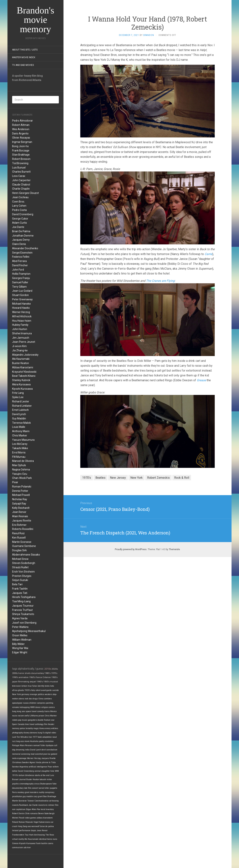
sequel (33, 682)
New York (17, 694)
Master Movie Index (24, 57)
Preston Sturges (22, 576)
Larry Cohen (19, 206)
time (52, 771)
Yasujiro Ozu (20, 474)
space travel (31, 711)
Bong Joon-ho (20, 146)
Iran (30, 737)
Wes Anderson (21, 129)
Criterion (47, 677)
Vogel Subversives (42, 822)
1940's (40, 682)
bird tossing (39, 835)
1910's (15, 775)
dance (38, 707)
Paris (14, 792)
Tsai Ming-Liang (21, 601)
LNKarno (34, 716)
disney (27, 733)
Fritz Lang (18, 393)
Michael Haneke (21, 304)
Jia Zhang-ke (20, 350)
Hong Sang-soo (24, 826)
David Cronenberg (23, 214)
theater (51, 724)
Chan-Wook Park (22, 478)
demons (34, 733)
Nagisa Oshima (21, 470)
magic (36, 728)
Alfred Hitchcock (22, 316)
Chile (27, 813)
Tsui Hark (29, 835)
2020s (55, 669)
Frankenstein (18, 835)
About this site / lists (25, 50)
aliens (21, 699)
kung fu (41, 733)
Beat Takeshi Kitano (24, 376)
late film (28, 788)
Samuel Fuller (20, 282)
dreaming (20, 750)
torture (22, 775)
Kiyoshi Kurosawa (22, 389)
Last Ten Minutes (20, 737)
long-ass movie (23, 741)
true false (32, 686)
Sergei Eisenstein (22, 253)
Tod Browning (20, 163)
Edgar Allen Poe (33, 809)
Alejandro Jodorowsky (25, 355)
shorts (28, 673)
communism (18, 848)
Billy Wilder (18, 644)
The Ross (50, 835)
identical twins (46, 839)
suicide (56, 690)
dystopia (50, 745)
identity (41, 686)
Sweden (25, 762)
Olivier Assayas (21, 138)
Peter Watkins (20, 627)
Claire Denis (19, 244)
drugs (35, 699)
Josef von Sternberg (24, 623)
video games (31, 818)
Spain (15, 724)
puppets (53, 788)
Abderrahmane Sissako (26, 555)
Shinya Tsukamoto (23, 614)
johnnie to (46, 762)
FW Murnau (19, 457)
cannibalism (52, 750)
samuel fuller (39, 745)
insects (15, 805)
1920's (28, 690)
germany (25, 694)
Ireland (15, 831)
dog (14, 750)
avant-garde (46, 690)
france (39, 677)
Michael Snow (20, 559)
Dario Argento (20, 134)
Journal (22, 779)
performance (25, 831)
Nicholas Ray (20, 499)
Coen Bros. (18, 202)
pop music (23, 720)
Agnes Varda (20, 618)
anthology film (41, 724)
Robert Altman (21, 125)
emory (48, 728)
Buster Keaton (21, 363)
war (53, 720)
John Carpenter (21, 180)
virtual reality (18, 839)
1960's (32, 677)
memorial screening (21, 754)
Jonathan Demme (23, 236)
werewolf (35, 826)
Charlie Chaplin (21, 189)
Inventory (50, 809)
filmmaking (24, 682)
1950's (54, 677)
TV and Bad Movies (23, 65)
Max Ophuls (19, 465)
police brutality (26, 728)
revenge (34, 694)
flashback (24, 805)
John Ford (18, 270)
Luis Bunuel (19, 168)
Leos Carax (19, 176)
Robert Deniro (18, 813)
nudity (42, 792)
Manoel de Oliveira (23, 461)
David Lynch (19, 414)
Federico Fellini (21, 257)
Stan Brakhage (21, 155)
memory (16, 728)
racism (21, 716)
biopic (34, 831)
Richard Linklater (22, 406)
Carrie (208, 254)
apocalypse (17, 703)
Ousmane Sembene (24, 546)
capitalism (21, 809)
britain (24, 686)
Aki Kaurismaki (21, 359)
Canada (21, 724)
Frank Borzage (21, 151)
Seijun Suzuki (20, 580)
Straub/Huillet (20, 567)
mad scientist (37, 754)
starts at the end (42, 775)
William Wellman (22, 640)
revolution (49, 741)
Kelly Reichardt (21, 508)
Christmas (17, 762)
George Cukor (20, 219)
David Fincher (20, 265)
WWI (57, 771)
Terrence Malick (21, 423)
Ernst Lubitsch (20, 410)
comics (52, 707)
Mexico (53, 711)
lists (52, 686)
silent (38, 690)
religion (45, 707)
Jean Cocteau (20, 197)
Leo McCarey (20, 444)
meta (14, 758)
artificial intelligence (38, 767)
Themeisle (174, 549)
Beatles (100, 478)
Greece (15, 843)
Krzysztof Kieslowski (24, 372)
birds (47, 686)
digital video (51, 733)
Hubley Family (20, 325)
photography (18, 733)
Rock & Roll (182, 478)
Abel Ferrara (19, 261)
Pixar (15, 482)
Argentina (24, 767)
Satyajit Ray (19, 504)
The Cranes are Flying (160, 281)
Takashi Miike (20, 448)
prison (41, 716)
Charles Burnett (21, 172)
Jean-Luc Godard (22, 291)
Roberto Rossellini (23, 529)
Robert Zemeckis (158, 478)
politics (41, 694)
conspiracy (50, 792)
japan (15, 682)
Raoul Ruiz (18, 533)
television (17, 686)
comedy (41, 711)
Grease (201, 380)
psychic (15, 784)
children (33, 703)
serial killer (44, 788)
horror (21, 673)
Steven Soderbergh (24, 563)
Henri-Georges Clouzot (25, 193)
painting (50, 703)
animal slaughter (42, 771)
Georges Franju (21, 278)
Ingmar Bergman (22, 142)
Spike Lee (18, 397)
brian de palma (47, 826)
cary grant (38, 796)
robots (15, 720)
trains (47, 711)
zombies (48, 699)
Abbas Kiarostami (23, 367)
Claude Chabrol (21, 185)
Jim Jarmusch (21, 338)
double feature (44, 720)
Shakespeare (46, 784)
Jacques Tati (20, 593)
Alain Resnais (20, 516)
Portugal (16, 745)
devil (44, 750)
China (41, 699)
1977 (35, 737)
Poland (15, 822)
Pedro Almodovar (22, 121)
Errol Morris (19, 453)
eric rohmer (49, 805)
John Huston (20, 329)
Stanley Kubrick (21, 380)
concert (35, 788)
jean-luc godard (50, 754)
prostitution (17, 796)
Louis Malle (19, 427)
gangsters (32, 720)
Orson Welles (20, 635)
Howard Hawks (21, 308)
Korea (42, 728)
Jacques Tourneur (23, 606)
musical (54, 682)
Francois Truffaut (22, 610)
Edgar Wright (20, 652)
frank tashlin (42, 843)
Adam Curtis (20, 223)
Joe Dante (18, 227)
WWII (32, 707)
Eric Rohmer (19, 525)
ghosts (21, 690)
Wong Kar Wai (20, 648)
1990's (15, 677)
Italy (33, 690)
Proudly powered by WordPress (131, 549)
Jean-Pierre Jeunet (24, 342)
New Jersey (118, 478)
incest (41, 805)
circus (37, 784)
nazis (15, 716)
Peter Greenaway (22, 299)
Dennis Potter (20, 491)
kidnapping (25, 707)
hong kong (17, 711)
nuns (55, 839)
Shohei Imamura (22, 333)
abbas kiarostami (45, 818)
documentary (38, 673)
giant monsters (32, 792)
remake (16, 707)
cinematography (27, 784)
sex (23, 711)
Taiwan (31, 801)
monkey (21, 792)
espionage (22, 758)
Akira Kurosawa (21, 384)
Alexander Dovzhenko (25, 248)
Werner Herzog (21, 312)
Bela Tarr (17, 584)
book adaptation (45, 737)
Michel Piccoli (18, 818)
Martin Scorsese (22, 542)
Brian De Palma (21, 231)
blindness (30, 775)
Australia (34, 741)
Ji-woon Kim (19, 346)
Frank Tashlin (20, 589)
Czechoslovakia (41, 801)
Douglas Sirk (19, 550)
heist (43, 809)
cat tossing (54, 801)
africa (15, 690)
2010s (48, 669)
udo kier (27, 848)
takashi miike (46, 779)
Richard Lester (21, 401)
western (48, 694)
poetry (42, 741)
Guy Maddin (19, 418)
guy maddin (28, 796)
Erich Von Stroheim (23, 572)
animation (24, 677)
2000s (15, 673)
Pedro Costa (19, 210)
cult (56, 745)
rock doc (28, 699)
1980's (48, 673)
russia (26, 703)
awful (27, 716)
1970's (54, 673)
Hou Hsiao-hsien (22, 321)
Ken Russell (19, 538)
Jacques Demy (21, 240)
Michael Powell (21, 495)
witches (55, 728)
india (27, 750)
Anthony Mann (21, 431)
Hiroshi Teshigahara (24, 597)
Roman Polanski (22, 487)
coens (51, 843)
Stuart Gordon (20, 295)
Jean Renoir (19, 512)
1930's (46, 682)
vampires (41, 703)
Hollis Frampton (21, 274)
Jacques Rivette (22, 521)
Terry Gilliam (19, 287)
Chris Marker (20, 435)
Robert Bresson (21, 159)
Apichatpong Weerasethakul (29, 631)
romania (34, 813)
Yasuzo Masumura (23, 440)
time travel (30, 724)
